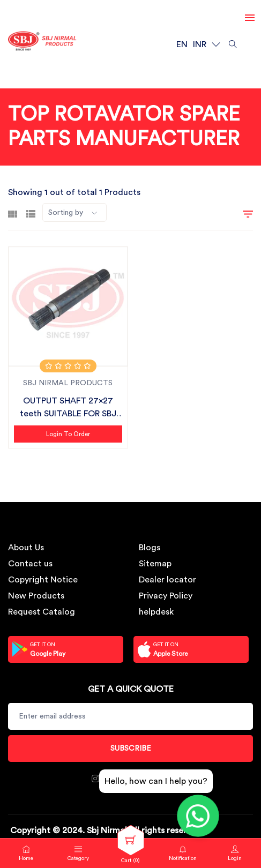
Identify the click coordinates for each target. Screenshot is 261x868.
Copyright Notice (43, 580)
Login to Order (68, 434)
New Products (36, 596)
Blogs (150, 548)
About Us (26, 548)
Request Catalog (42, 612)
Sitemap (155, 564)
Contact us (30, 564)
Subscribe (131, 749)
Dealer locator (167, 580)
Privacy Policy (166, 596)
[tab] (13, 213)
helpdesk (156, 612)
